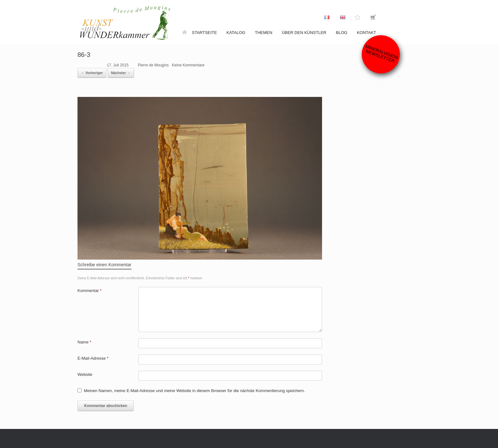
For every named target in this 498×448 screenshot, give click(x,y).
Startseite (200, 33)
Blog (342, 33)
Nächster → (121, 73)
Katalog (236, 33)
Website (85, 374)
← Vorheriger (92, 73)
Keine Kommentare (188, 65)
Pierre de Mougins (153, 65)
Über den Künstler (304, 33)
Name (84, 342)
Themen (263, 33)
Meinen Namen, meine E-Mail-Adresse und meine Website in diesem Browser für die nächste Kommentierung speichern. (194, 391)
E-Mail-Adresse (93, 358)
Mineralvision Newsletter (382, 54)
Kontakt (367, 33)
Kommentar (90, 291)
